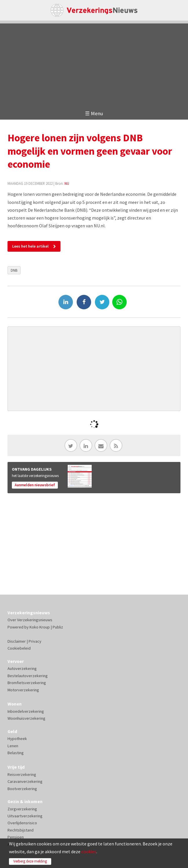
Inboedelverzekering (26, 711)
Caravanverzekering (25, 781)
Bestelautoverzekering (28, 676)
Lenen (13, 746)
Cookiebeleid (19, 648)
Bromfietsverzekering (27, 683)
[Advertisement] (94, 64)
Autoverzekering (22, 668)
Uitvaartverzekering (25, 816)
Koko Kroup (40, 627)
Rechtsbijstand (21, 830)
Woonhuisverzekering (26, 718)
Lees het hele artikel (30, 246)
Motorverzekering (23, 690)
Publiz (58, 627)
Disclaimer (17, 641)
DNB (14, 270)
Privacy (35, 641)
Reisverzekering (22, 774)
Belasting (16, 753)
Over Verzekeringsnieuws (30, 620)
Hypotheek (17, 739)
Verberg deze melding (30, 861)
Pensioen (16, 837)
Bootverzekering (22, 789)
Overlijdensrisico (22, 823)
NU (67, 183)
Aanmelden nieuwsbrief (35, 485)
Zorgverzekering (22, 809)
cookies (89, 851)
